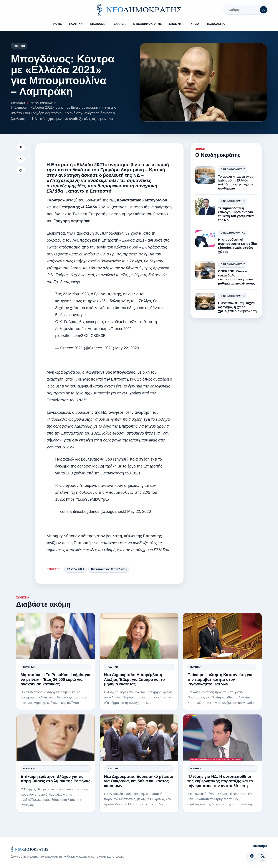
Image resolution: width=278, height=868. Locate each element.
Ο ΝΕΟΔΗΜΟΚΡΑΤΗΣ (147, 24)
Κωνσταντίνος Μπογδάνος (109, 569)
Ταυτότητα (260, 846)
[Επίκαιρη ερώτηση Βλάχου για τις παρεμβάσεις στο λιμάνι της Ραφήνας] (56, 738)
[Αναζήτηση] (263, 10)
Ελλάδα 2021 (75, 569)
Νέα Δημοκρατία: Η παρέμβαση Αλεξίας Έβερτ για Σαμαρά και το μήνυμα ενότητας (134, 679)
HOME (57, 24)
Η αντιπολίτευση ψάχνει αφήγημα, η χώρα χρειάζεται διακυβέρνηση (237, 307)
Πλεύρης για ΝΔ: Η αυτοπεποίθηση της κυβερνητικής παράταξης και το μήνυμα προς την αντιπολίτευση (220, 781)
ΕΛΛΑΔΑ (120, 24)
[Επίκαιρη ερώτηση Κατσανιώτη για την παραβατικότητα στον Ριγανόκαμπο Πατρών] (222, 636)
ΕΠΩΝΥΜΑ (176, 24)
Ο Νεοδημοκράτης (233, 169)
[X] (263, 856)
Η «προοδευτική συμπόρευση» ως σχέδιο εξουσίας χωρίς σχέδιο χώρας (237, 245)
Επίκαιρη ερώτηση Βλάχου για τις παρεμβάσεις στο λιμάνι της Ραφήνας (55, 779)
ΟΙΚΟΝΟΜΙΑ (98, 24)
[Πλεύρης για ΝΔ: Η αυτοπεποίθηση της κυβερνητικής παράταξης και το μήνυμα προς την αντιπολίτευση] (222, 738)
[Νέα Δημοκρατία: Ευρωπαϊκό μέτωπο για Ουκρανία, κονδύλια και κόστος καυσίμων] (139, 738)
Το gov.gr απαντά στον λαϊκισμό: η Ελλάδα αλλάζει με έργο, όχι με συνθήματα (236, 182)
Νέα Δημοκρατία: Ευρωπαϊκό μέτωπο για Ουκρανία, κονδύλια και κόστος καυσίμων (139, 781)
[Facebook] (252, 856)
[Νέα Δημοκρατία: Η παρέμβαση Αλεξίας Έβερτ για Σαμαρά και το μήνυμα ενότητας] (139, 636)
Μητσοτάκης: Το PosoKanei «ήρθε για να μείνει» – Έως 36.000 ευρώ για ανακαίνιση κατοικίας (56, 679)
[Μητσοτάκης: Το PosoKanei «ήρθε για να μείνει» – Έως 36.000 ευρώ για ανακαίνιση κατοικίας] (56, 636)
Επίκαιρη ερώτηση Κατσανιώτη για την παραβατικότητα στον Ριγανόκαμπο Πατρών (220, 679)
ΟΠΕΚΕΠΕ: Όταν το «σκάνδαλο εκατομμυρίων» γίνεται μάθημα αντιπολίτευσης (236, 277)
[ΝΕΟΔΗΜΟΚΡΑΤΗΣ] (139, 10)
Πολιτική (19, 46)
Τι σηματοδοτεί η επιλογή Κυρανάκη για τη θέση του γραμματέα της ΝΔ (236, 214)
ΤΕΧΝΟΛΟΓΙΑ (216, 24)
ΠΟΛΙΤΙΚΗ (76, 24)
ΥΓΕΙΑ (195, 24)
